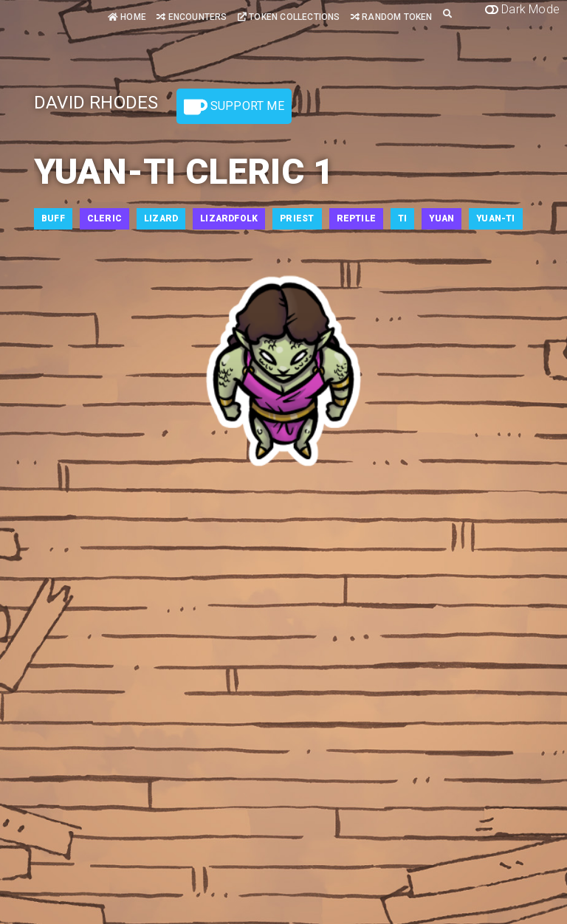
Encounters (192, 17)
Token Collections (289, 17)
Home (127, 17)
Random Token (392, 17)
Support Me (234, 107)
